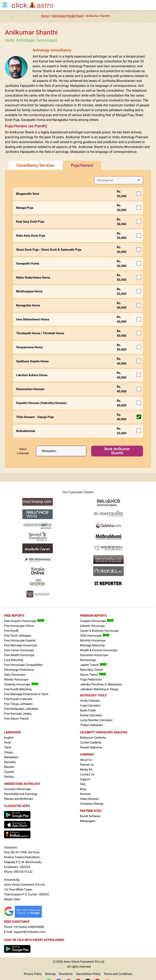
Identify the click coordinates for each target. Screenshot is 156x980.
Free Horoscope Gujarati (20, 641)
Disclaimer (66, 974)
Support (85, 779)
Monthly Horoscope (93, 641)
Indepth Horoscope (92, 626)
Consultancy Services (35, 165)
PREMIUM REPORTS (93, 616)
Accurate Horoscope (17, 789)
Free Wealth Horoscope (19, 655)
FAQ (83, 784)
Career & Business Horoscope (99, 631)
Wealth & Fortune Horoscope (99, 650)
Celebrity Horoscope (21, 684)
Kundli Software (90, 816)
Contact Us (87, 775)
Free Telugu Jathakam (18, 704)
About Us (86, 760)
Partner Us (87, 765)
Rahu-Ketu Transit (92, 670)
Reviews (85, 794)
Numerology (88, 660)
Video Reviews (89, 799)
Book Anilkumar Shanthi (117, 451)
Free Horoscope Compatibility (23, 665)
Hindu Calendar (90, 701)
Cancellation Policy (88, 974)
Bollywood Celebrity (93, 738)
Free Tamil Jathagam (18, 636)
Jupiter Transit (93, 665)
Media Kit (86, 770)
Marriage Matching (92, 645)
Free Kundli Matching (18, 689)
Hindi (7, 743)
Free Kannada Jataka (18, 714)
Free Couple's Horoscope (24, 621)
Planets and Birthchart (19, 799)
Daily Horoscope (15, 675)
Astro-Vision (71, 962)
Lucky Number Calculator (96, 720)
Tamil (8, 748)
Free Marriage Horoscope (21, 645)
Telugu (8, 752)
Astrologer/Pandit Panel (67, 16)
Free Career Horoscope (19, 650)
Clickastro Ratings (92, 804)
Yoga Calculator (90, 706)
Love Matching (14, 660)
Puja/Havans (82, 165)
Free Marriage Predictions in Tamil (26, 694)
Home (45, 16)
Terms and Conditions (118, 974)
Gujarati (9, 772)
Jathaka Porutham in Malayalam (101, 684)
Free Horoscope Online (19, 626)
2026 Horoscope (95, 636)
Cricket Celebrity (91, 743)
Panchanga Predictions (19, 670)
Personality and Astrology (21, 794)
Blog (83, 789)
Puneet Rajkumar (91, 748)
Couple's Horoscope (97, 621)
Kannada (10, 762)
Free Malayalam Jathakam (21, 709)
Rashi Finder (88, 710)
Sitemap (50, 974)
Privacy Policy (33, 974)
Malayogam (88, 821)
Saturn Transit (93, 675)
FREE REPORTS (14, 616)
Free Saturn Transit (16, 719)
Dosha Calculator (91, 715)
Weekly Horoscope (16, 680)
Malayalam (11, 757)
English (9, 738)
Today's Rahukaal (91, 725)
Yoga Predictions (91, 680)
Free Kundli (11, 631)
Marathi (9, 767)
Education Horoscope (94, 655)
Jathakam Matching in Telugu (99, 689)
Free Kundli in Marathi (18, 699)
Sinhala (9, 777)
